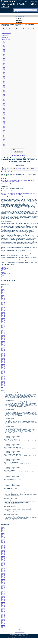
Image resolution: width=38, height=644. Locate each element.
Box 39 (4, 90)
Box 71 (4, 131)
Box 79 (4, 142)
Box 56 (4, 112)
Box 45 (4, 98)
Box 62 (4, 120)
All (2, 387)
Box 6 (4, 48)
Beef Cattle (23, 193)
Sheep (17, 194)
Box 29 (4, 77)
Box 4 (4, 45)
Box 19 (4, 65)
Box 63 (4, 121)
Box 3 (4, 44)
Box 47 (4, 101)
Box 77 (4, 139)
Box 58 (4, 115)
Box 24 (4, 71)
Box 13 (4, 57)
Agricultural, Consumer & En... (20, 25)
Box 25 (4, 72)
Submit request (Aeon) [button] (7, 168)
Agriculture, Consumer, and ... (6, 25)
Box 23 (4, 70)
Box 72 (4, 133)
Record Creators (19, 22)
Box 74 (4, 135)
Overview (4, 31)
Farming (35, 193)
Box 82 (4, 146)
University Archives (4, 25)
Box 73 (4, 134)
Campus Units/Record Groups (19, 14)
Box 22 (4, 68)
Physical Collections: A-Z (19, 16)
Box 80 (4, 143)
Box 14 (4, 58)
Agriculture (9, 193)
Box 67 (4, 126)
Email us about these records (19, 155)
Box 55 (4, 111)
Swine (20, 194)
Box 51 (4, 106)
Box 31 (4, 80)
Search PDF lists (17, 11)
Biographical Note (6, 35)
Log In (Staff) (19, 630)
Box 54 (4, 110)
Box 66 (4, 125)
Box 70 (4, 130)
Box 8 (4, 50)
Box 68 (4, 128)
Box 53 (4, 108)
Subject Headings (19, 20)
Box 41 (4, 93)
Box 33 (4, 83)
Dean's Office (30, 25)
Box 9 (4, 52)
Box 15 (4, 59)
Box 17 (4, 62)
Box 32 (4, 81)
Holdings (11, 25)
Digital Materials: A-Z (19, 18)
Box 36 (4, 86)
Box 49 (4, 103)
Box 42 (4, 94)
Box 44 (4, 97)
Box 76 (4, 138)
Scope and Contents (6, 33)
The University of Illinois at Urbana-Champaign (22, 638)
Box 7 (4, 49)
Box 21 (4, 67)
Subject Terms (5, 37)
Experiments (29, 193)
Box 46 (4, 99)
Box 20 (4, 66)
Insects (13, 194)
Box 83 (4, 147)
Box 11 (4, 54)
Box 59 (4, 116)
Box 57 (4, 113)
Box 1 (4, 41)
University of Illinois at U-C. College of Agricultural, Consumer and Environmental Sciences (17, 181)
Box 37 (4, 88)
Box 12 (4, 56)
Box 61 (4, 119)
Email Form (22, 633)
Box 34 (4, 84)
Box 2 (4, 43)
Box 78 (4, 140)
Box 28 (4, 76)
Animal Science (16, 193)
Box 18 (4, 63)
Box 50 (4, 104)
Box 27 (4, 75)
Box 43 (4, 95)
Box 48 (4, 102)
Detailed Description (6, 39)
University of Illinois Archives (14, 4)
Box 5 (4, 47)
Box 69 (4, 129)
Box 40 (4, 92)
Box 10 (4, 53)
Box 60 (4, 117)
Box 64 (4, 122)
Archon (18, 637)
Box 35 (4, 85)
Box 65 (4, 124)
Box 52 (4, 107)
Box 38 (4, 89)
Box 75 (4, 137)
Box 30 (4, 79)
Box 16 (4, 61)
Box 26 (4, 74)
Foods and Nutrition (6, 194)
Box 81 (4, 144)
